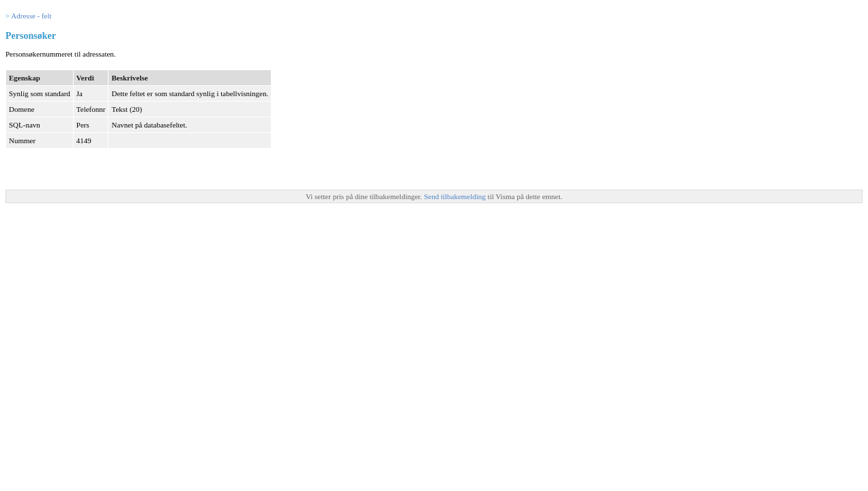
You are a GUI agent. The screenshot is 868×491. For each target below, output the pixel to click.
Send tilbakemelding (455, 196)
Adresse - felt (31, 16)
